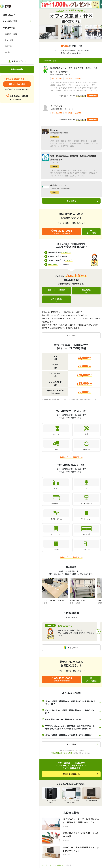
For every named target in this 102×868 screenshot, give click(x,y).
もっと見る (71, 201)
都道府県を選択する (71, 774)
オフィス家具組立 (57, 865)
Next (98, 632)
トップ (44, 865)
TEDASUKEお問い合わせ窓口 (62, 753)
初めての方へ (9, 15)
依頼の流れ (86, 290)
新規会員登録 (17, 69)
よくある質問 (56, 299)
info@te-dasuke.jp (22, 89)
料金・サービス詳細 (56, 290)
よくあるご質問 (10, 21)
